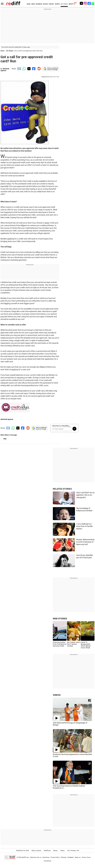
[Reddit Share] (39, 69)
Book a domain (36, 851)
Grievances (47, 861)
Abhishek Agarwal (5, 70)
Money (55, 851)
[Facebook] (89, 3)
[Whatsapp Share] (24, 69)
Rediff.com (25, 857)
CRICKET (51, 4)
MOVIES (45, 4)
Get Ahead (10, 51)
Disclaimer (46, 857)
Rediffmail (47, 851)
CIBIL (5, 439)
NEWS (33, 4)
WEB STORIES (60, 619)
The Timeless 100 (73, 851)
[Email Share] (19, 69)
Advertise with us (36, 857)
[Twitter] (81, 3)
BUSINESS (39, 4)
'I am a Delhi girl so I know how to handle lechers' (84, 526)
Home (2, 51)
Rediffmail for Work (23, 851)
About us (78, 857)
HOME (29, 4)
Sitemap (64, 857)
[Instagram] (85, 3)
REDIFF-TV (72, 4)
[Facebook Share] (34, 69)
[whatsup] (93, 3)
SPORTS (57, 4)
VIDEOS (57, 695)
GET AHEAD (64, 4)
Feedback (71, 857)
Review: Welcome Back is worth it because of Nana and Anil (85, 542)
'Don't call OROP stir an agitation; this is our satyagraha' (85, 495)
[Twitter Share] (29, 69)
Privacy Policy (55, 857)
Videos (62, 851)
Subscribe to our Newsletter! (61, 426)
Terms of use (86, 857)
